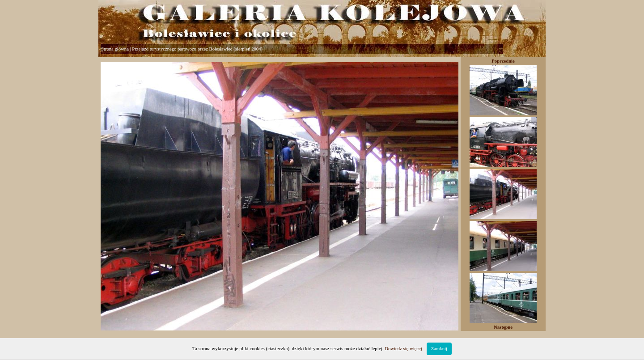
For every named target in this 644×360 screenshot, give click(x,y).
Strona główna (115, 49)
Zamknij (439, 349)
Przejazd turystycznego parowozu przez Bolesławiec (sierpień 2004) (197, 49)
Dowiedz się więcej (403, 349)
